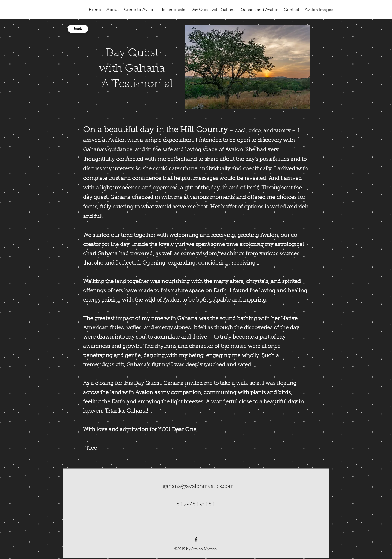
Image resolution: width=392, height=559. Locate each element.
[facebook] (196, 539)
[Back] (78, 29)
